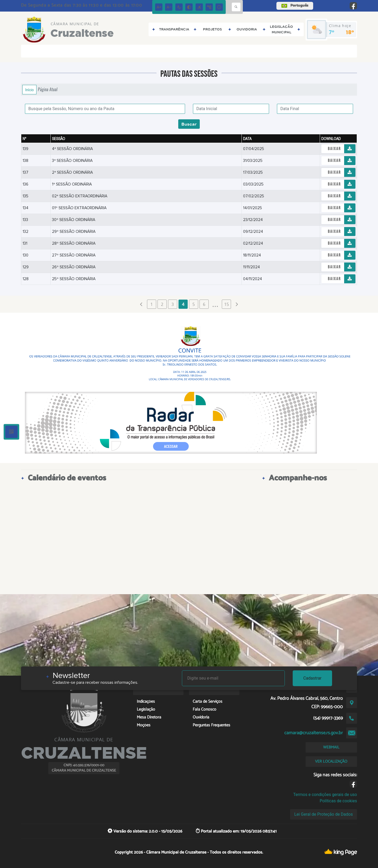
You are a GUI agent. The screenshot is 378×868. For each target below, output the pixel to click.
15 (227, 304)
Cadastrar (312, 678)
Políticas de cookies (338, 801)
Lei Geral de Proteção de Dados (324, 814)
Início (29, 90)
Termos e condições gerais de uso (325, 795)
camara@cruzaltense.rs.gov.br (314, 733)
